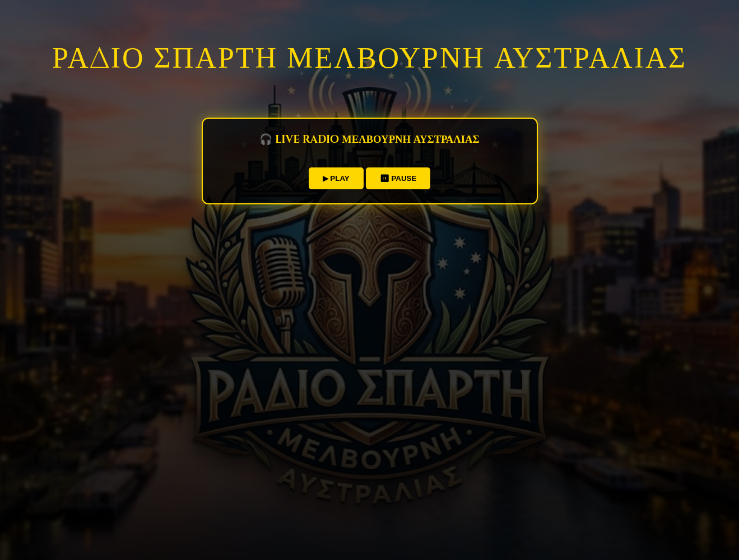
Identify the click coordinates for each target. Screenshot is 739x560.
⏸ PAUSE (398, 178)
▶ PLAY (336, 178)
